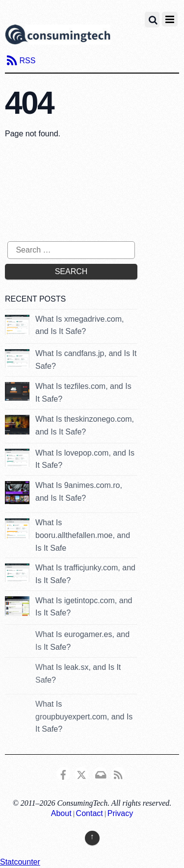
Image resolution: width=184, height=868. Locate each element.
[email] (100, 773)
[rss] (118, 773)
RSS (27, 61)
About (61, 813)
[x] (81, 773)
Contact (90, 813)
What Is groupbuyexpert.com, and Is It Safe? (84, 716)
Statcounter (20, 862)
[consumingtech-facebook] (63, 773)
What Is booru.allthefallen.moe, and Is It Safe (83, 535)
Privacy (120, 813)
